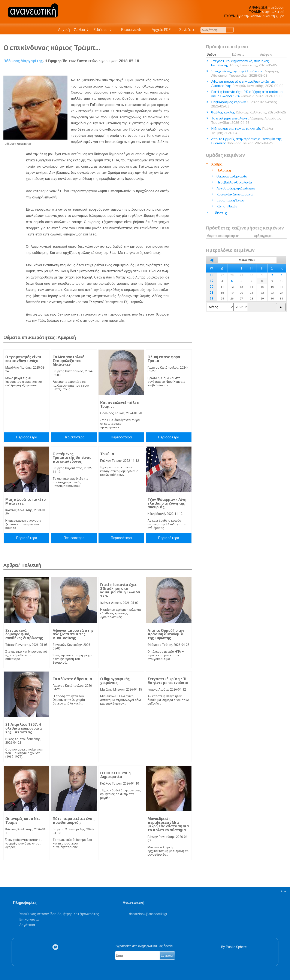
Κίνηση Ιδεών (227, 206)
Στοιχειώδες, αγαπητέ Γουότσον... (245, 73)
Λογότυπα (27, 925)
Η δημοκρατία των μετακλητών (243, 131)
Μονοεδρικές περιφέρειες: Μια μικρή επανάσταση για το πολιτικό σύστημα (168, 824)
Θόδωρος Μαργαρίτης (23, 61)
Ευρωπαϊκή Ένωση (231, 200)
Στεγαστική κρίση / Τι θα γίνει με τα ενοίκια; (168, 681)
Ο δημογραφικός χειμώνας (115, 681)
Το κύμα (107, 454)
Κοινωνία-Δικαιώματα (235, 194)
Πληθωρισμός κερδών (244, 104)
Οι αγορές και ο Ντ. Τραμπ (22, 821)
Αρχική (64, 30)
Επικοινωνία (130, 30)
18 (211, 275)
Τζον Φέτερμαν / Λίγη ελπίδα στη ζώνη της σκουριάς (167, 503)
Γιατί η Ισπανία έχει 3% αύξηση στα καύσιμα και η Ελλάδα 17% (120, 590)
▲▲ (283, 891)
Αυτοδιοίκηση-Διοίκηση (236, 188)
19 (211, 281)
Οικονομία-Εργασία (232, 176)
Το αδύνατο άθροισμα (72, 679)
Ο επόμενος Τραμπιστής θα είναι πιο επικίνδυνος (72, 458)
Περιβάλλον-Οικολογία (234, 182)
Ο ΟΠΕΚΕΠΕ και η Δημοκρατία (115, 775)
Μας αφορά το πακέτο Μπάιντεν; (25, 501)
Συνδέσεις (186, 30)
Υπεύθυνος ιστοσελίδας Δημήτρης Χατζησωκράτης (59, 914)
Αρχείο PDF (159, 30)
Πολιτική (224, 170)
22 (211, 299)
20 (211, 287)
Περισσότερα (27, 437)
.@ (148, 914)
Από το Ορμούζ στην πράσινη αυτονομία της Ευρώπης (166, 634)
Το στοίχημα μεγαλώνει (246, 120)
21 (211, 293)
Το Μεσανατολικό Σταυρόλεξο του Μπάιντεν (69, 361)
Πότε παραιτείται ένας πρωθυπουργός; (74, 821)
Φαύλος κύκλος (249, 112)
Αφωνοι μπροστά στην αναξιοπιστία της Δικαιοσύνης (73, 634)
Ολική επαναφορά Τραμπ (164, 359)
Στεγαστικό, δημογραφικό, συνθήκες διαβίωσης (24, 634)
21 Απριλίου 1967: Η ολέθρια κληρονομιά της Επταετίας (24, 728)
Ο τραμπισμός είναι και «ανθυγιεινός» (23, 359)
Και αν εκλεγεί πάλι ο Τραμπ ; (120, 405)
